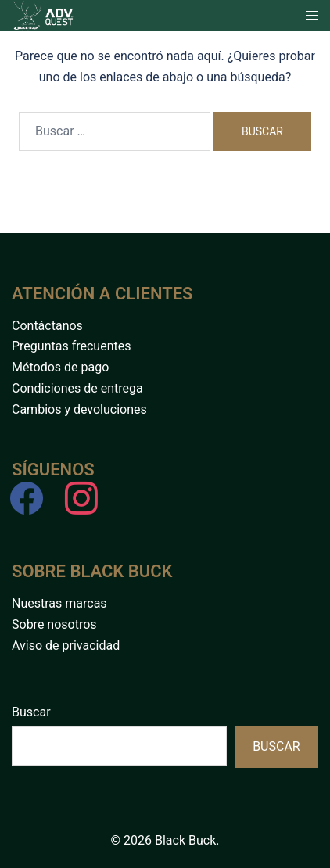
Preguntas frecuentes (71, 346)
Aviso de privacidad (66, 646)
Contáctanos (47, 326)
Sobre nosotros (54, 624)
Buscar (31, 712)
